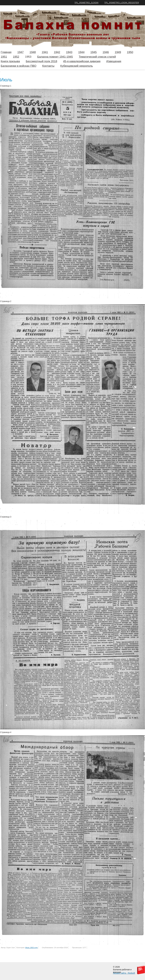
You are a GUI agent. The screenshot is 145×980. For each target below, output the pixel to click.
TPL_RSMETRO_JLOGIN (86, 3)
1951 (4, 57)
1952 (16, 57)
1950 (130, 52)
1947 (20, 52)
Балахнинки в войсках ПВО (18, 66)
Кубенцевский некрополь (77, 66)
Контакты (48, 66)
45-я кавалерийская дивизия (82, 61)
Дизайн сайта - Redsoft (124, 973)
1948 (33, 52)
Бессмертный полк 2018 (41, 61)
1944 (81, 52)
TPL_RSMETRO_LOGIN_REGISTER (122, 3)
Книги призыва (10, 61)
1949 (118, 52)
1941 (45, 52)
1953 (28, 57)
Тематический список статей (97, 57)
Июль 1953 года (31, 948)
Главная (6, 52)
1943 (69, 52)
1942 (57, 52)
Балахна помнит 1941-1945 (55, 57)
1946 (106, 52)
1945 (94, 52)
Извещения (114, 61)
